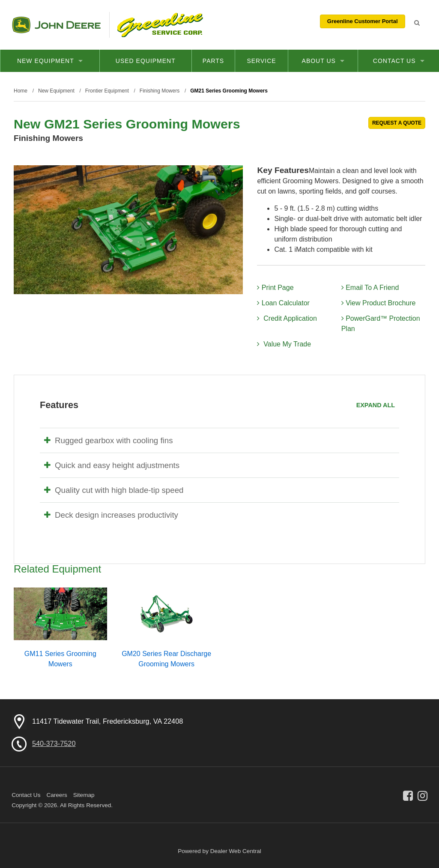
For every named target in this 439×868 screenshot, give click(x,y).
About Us (323, 61)
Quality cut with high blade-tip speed (114, 490)
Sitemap (84, 795)
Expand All (376, 405)
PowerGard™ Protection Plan (381, 324)
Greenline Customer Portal (363, 21)
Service (261, 61)
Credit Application (287, 318)
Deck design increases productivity (111, 515)
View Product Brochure (379, 303)
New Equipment (50, 61)
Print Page (275, 288)
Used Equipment (146, 61)
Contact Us (399, 61)
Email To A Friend (370, 288)
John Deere (56, 25)
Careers (57, 795)
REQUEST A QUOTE (397, 123)
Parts (213, 61)
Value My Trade (284, 344)
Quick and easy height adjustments (112, 465)
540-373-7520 (54, 743)
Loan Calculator (283, 303)
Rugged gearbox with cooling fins (109, 440)
